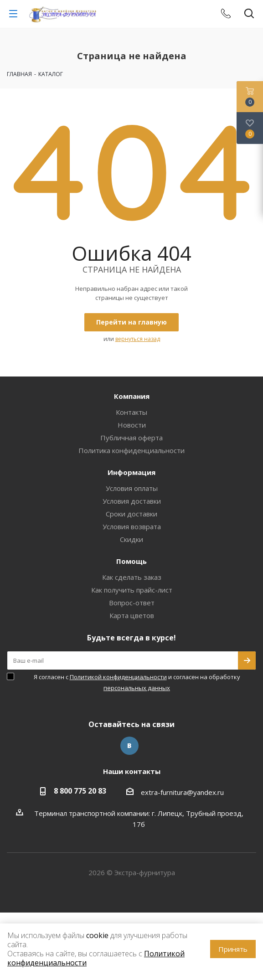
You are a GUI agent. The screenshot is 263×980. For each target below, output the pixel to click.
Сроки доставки (131, 514)
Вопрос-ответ (132, 603)
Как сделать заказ (132, 577)
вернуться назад (138, 339)
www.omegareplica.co (34, 918)
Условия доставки (132, 501)
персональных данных (137, 688)
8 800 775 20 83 (80, 791)
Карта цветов (132, 615)
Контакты (131, 412)
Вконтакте (129, 746)
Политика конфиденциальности (131, 450)
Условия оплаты (132, 488)
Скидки (131, 539)
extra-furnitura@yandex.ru (182, 792)
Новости (132, 425)
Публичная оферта (131, 438)
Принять (233, 949)
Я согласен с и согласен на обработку (137, 682)
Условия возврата (132, 526)
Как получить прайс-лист (132, 590)
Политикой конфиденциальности (118, 677)
